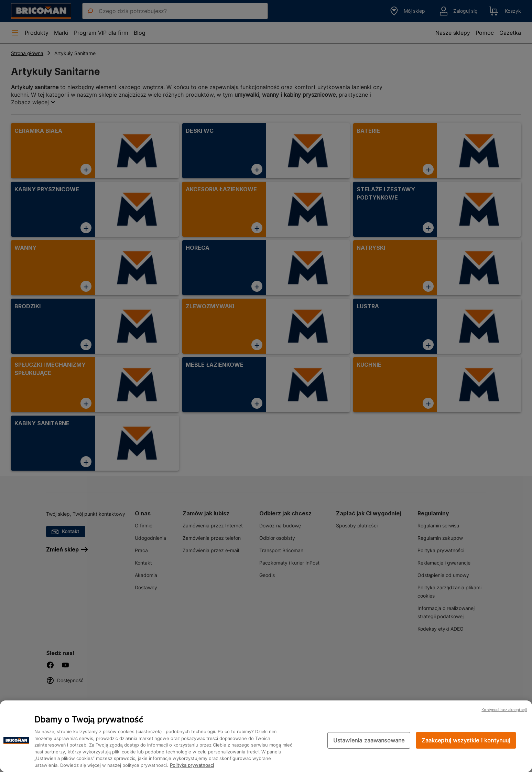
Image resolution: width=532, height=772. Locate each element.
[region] (266, 736)
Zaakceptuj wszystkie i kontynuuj (466, 740)
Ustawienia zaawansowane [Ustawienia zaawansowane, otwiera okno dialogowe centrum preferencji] (369, 740)
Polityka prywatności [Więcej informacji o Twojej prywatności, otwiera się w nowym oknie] (192, 765)
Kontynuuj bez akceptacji (504, 710)
